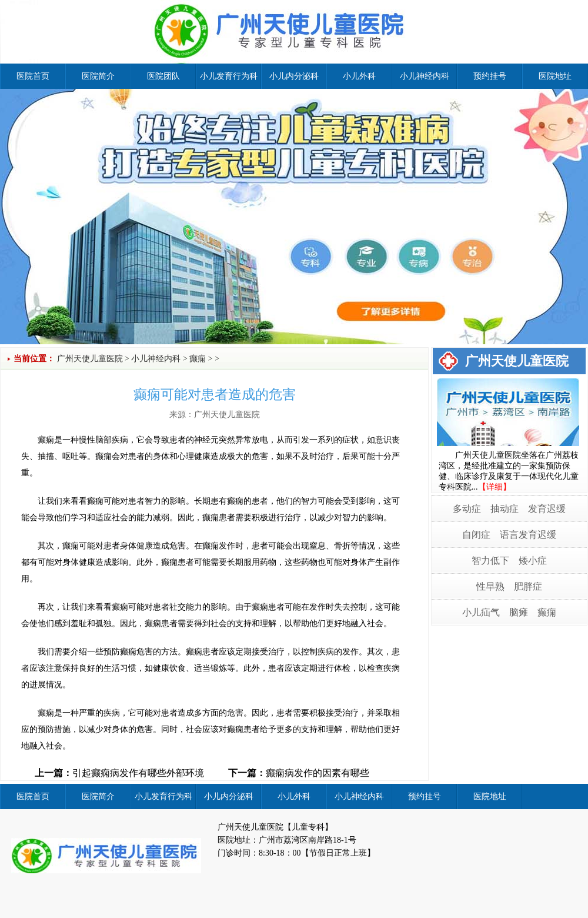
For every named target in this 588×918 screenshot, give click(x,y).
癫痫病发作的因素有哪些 (318, 773)
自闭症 (476, 535)
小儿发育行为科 (229, 76)
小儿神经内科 (425, 76)
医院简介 (98, 76)
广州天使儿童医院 (90, 359)
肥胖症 (528, 586)
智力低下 (490, 561)
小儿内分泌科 (294, 76)
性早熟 (490, 586)
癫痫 (198, 359)
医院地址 (555, 76)
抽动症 (505, 509)
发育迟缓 (547, 509)
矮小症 (533, 561)
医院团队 (163, 76)
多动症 (467, 509)
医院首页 (33, 76)
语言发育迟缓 (528, 535)
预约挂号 (490, 76)
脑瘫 (519, 612)
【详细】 (495, 487)
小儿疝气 (481, 612)
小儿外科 (359, 76)
